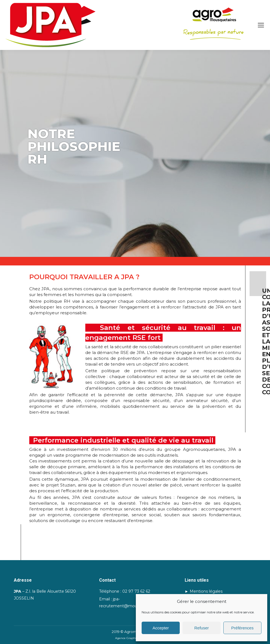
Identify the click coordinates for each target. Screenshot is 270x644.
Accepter (161, 628)
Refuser (202, 628)
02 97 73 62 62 (136, 591)
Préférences (243, 628)
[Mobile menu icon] (261, 25)
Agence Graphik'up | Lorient (135, 638)
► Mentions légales (204, 591)
